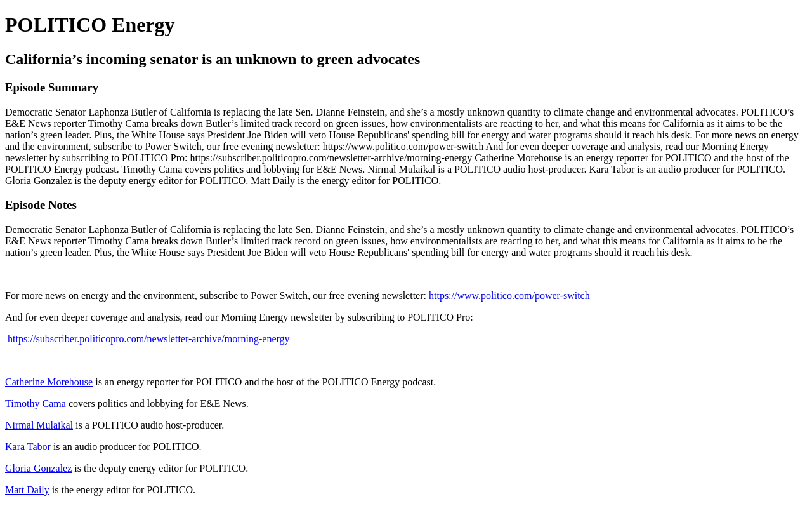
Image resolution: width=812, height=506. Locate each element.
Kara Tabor (28, 447)
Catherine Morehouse (49, 382)
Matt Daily (27, 490)
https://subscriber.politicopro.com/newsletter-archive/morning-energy (147, 339)
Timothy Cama (36, 403)
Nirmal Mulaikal (39, 425)
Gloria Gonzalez (38, 468)
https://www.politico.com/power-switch (508, 296)
